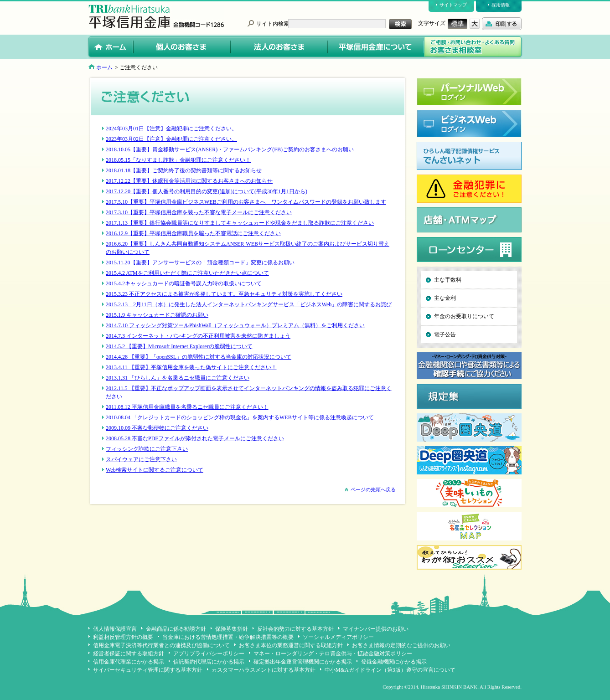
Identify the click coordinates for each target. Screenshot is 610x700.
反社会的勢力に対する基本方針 (295, 629)
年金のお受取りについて (464, 316)
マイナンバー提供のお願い (376, 629)
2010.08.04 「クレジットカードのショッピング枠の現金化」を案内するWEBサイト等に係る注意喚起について (240, 417)
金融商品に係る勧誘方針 (176, 629)
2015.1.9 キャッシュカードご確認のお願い (157, 315)
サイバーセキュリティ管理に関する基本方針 (148, 670)
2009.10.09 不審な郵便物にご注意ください (157, 428)
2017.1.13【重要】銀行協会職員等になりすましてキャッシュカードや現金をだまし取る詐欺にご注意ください (240, 223)
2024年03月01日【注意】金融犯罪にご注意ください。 (171, 129)
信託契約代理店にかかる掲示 (209, 662)
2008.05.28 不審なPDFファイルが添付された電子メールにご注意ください (195, 438)
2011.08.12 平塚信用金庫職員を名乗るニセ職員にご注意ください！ (187, 407)
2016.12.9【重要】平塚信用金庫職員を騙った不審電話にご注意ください (193, 233)
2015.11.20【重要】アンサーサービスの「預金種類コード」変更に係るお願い (200, 262)
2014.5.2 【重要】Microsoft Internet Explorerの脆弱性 (168, 346)
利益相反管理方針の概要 (123, 637)
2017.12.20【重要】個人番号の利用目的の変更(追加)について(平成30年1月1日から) (207, 191)
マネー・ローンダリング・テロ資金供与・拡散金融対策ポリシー (333, 654)
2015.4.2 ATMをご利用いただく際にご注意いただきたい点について (187, 273)
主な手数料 (448, 280)
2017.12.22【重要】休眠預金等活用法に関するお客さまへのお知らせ (189, 181)
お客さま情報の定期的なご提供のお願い (401, 645)
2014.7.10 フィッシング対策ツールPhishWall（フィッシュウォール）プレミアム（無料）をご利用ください (235, 325)
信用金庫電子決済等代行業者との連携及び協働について (161, 645)
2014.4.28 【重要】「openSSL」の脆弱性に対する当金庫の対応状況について (199, 357)
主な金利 (445, 298)
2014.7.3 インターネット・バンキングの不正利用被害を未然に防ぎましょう (198, 336)
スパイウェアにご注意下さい (141, 459)
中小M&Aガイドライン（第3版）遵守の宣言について (390, 670)
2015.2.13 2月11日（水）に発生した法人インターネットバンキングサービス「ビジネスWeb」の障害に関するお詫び (249, 304)
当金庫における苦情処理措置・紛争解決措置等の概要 (228, 637)
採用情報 (501, 5)
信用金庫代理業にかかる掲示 (129, 662)
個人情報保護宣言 (115, 629)
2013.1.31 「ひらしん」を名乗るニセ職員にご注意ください (178, 378)
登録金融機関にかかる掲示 (394, 662)
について (242, 346)
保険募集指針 (232, 629)
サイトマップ (453, 5)
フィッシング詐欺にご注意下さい (147, 449)
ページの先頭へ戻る (373, 489)
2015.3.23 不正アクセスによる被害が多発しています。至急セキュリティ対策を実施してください (224, 294)
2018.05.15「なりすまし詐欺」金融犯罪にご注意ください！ (178, 160)
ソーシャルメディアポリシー (338, 637)
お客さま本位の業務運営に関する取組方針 (291, 645)
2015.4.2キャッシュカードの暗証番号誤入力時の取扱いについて (184, 283)
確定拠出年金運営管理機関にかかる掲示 (303, 662)
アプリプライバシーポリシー (209, 654)
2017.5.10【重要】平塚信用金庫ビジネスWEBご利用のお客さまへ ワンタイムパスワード (216, 202)
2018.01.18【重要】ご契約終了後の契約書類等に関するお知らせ (184, 170)
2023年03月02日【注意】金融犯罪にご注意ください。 (171, 139)
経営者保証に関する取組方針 (129, 654)
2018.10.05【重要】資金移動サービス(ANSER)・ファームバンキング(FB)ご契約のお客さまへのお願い (230, 149)
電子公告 (445, 335)
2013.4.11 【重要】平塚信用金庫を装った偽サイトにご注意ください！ (191, 367)
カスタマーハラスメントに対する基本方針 (264, 670)
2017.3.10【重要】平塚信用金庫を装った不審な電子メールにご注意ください (199, 212)
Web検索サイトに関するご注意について (155, 470)
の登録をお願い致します (356, 202)
